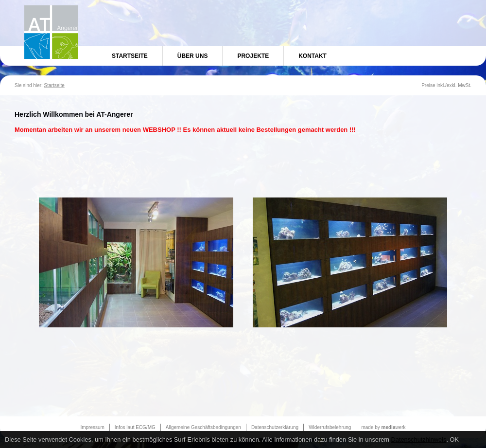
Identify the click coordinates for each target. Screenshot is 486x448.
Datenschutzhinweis (419, 439)
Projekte (253, 56)
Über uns (193, 56)
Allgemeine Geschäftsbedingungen (203, 427)
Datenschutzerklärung (275, 427)
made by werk (383, 427)
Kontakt (312, 56)
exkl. (452, 85)
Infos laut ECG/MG (135, 427)
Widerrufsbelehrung (330, 427)
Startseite (130, 56)
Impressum (92, 427)
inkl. (441, 85)
